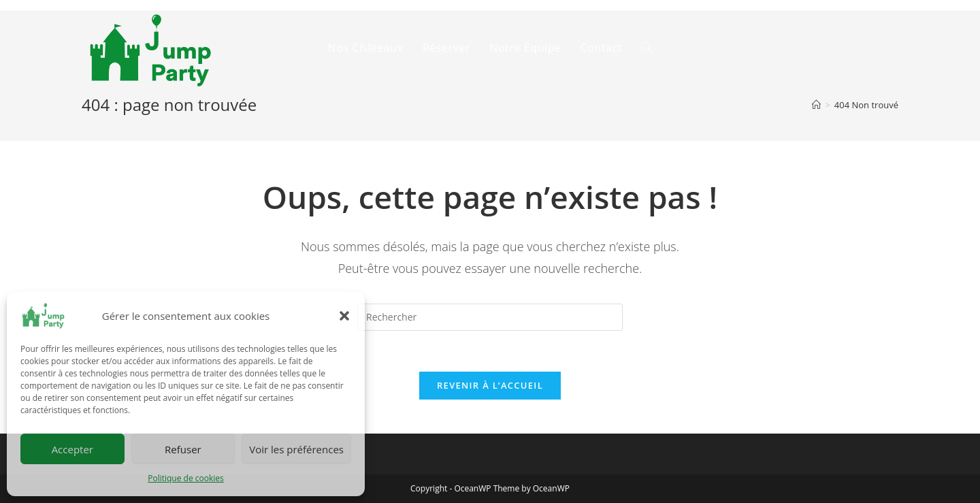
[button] (344, 316)
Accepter (72, 449)
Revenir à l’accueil (490, 385)
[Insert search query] (490, 317)
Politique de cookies (186, 478)
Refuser (183, 449)
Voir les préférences (296, 449)
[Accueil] (816, 105)
